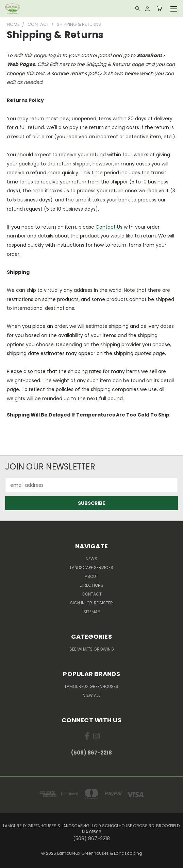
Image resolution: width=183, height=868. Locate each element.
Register (103, 603)
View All (91, 695)
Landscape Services (92, 568)
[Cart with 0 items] (159, 8)
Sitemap (91, 612)
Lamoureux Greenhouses (92, 686)
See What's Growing (92, 649)
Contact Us (109, 227)
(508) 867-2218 (91, 753)
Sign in (78, 603)
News (91, 559)
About (91, 576)
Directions (91, 585)
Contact (92, 594)
